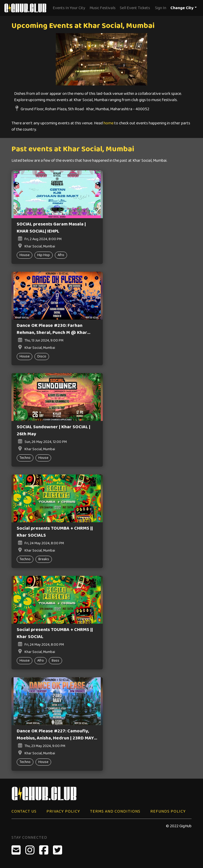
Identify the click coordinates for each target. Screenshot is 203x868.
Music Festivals (103, 8)
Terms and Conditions (115, 811)
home (109, 123)
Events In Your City (69, 8)
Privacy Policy (63, 811)
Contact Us (24, 811)
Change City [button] (182, 8)
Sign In (161, 8)
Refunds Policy (168, 811)
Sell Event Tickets (135, 8)
